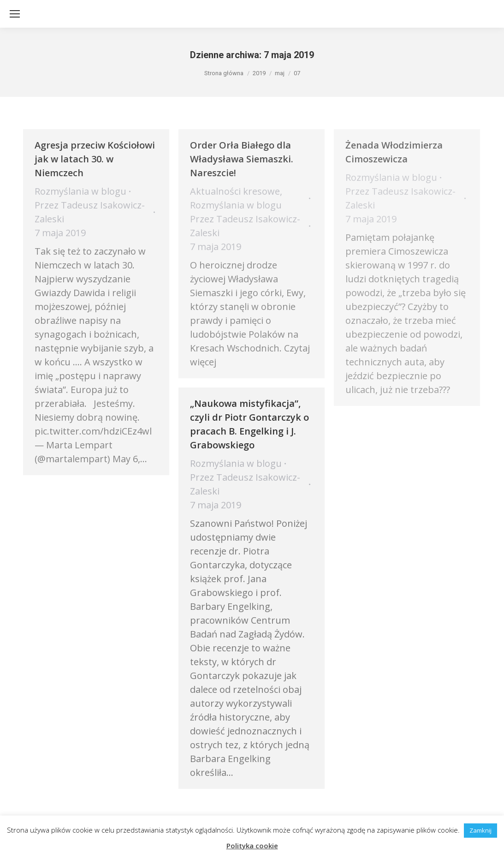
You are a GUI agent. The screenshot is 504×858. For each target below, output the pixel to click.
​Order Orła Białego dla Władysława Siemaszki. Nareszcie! (242, 159)
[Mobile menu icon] (15, 14)
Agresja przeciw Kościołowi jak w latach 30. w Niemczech (95, 159)
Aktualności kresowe (235, 191)
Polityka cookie (252, 846)
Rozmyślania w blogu (80, 191)
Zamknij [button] (480, 830)
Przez (90, 212)
